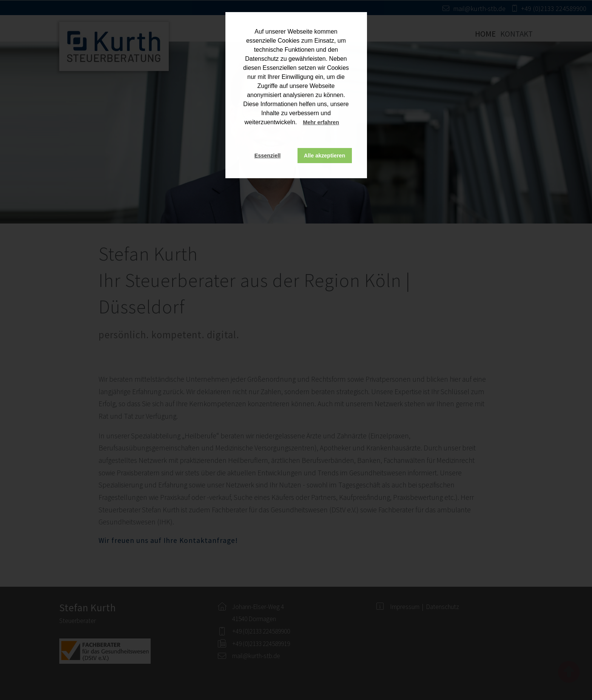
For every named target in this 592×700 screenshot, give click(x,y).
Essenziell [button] (268, 156)
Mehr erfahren (321, 122)
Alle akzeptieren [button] (325, 156)
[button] (346, 123)
